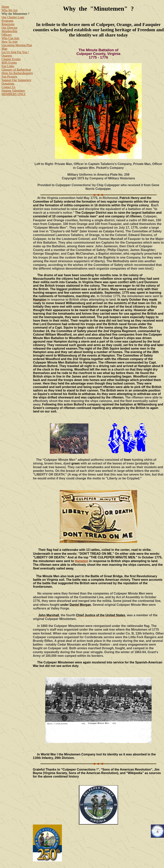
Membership (9, 31)
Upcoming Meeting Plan (17, 45)
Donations (8, 84)
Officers (7, 35)
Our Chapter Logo (13, 17)
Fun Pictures (9, 77)
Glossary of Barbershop (16, 70)
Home (5, 7)
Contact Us (9, 87)
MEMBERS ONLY (14, 94)
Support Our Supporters (16, 80)
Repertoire (8, 24)
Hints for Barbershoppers (17, 73)
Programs (7, 21)
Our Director (9, 28)
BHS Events (9, 63)
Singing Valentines (13, 91)
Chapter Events (11, 59)
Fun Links (8, 66)
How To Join (9, 42)
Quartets (7, 56)
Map (4, 49)
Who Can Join (10, 38)
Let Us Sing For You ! (15, 52)
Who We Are (10, 10)
